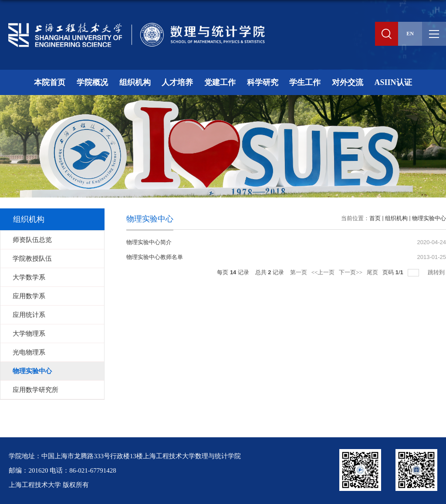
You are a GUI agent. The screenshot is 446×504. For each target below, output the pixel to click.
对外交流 (348, 82)
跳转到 (437, 272)
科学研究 (263, 82)
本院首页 (50, 82)
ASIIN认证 (393, 82)
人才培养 (177, 82)
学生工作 (305, 82)
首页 (375, 218)
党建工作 (220, 82)
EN (410, 34)
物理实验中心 (429, 218)
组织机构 (135, 82)
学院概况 (92, 82)
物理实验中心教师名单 (155, 257)
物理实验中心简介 (149, 242)
